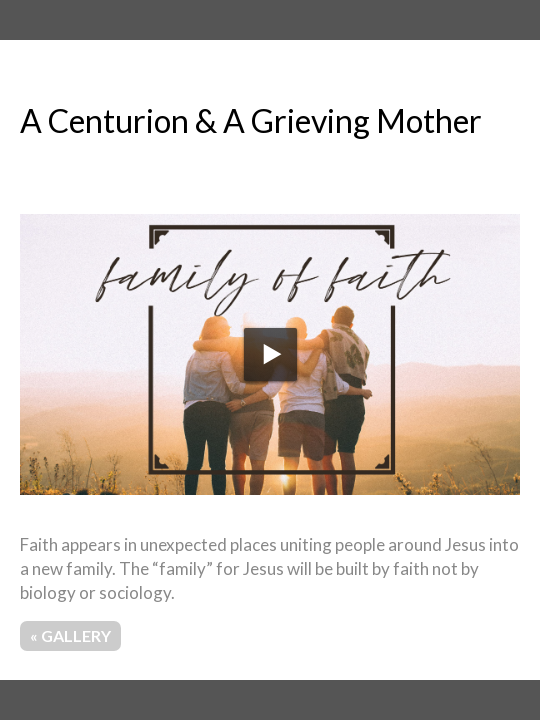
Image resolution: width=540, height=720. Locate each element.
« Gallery (70, 635)
